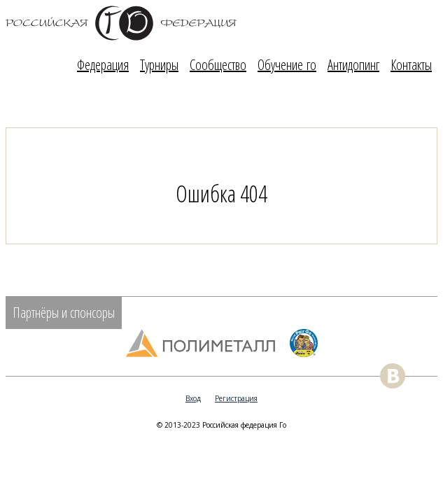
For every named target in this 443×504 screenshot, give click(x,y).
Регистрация (236, 398)
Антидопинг (353, 65)
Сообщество (218, 65)
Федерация (103, 65)
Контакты (411, 65)
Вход (193, 398)
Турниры (159, 65)
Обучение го (287, 65)
